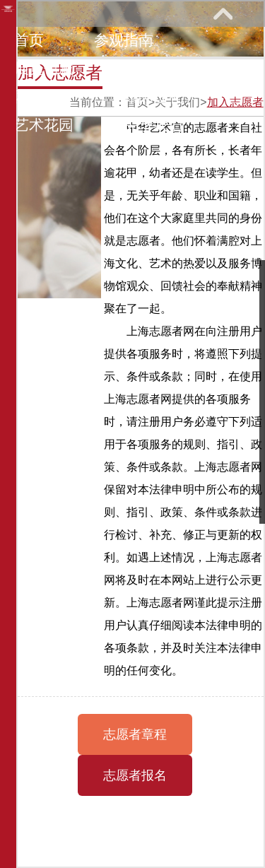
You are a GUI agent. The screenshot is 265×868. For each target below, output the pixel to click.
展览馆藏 (44, 68)
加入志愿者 (235, 102)
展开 (223, 13)
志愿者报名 (135, 775)
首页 (29, 40)
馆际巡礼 (153, 96)
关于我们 (153, 125)
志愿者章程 (135, 734)
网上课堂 (44, 96)
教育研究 (153, 68)
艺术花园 (44, 125)
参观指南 (124, 40)
